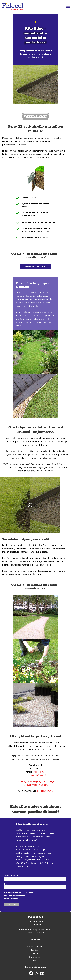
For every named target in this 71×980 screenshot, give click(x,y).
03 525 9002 (39, 932)
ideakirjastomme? (45, 791)
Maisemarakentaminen (15, 896)
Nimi (6, 884)
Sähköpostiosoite (11, 875)
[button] (36, 266)
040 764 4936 (40, 772)
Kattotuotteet (12, 899)
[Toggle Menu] (68, 7)
